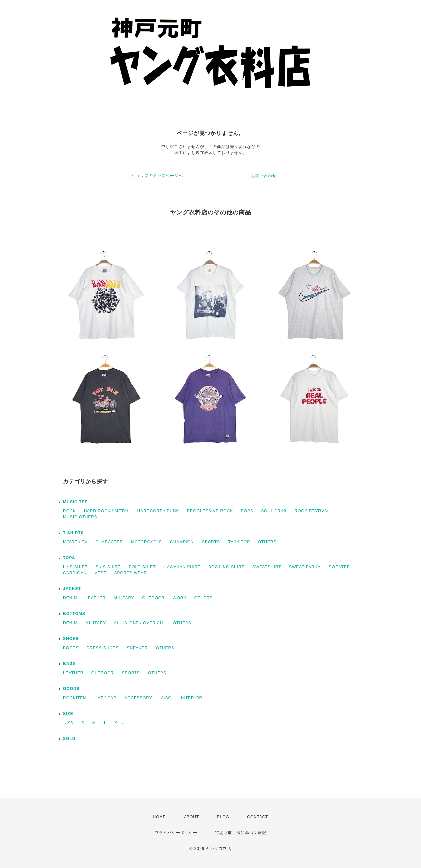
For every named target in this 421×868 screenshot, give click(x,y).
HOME (160, 817)
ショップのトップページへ (157, 176)
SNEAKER (137, 648)
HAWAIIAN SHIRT (182, 567)
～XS (68, 723)
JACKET (72, 589)
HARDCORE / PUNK (158, 511)
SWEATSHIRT (267, 567)
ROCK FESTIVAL (312, 511)
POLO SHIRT (142, 567)
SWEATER (339, 567)
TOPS (69, 558)
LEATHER (96, 598)
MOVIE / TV (75, 542)
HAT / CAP (106, 698)
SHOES (71, 639)
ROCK (70, 511)
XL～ (119, 723)
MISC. (166, 698)
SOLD (69, 739)
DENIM (70, 598)
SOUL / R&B (274, 511)
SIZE (68, 714)
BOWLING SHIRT (226, 567)
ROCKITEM (75, 698)
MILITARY (124, 598)
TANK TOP (239, 542)
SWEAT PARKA (305, 567)
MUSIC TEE (75, 502)
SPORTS (211, 542)
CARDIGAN (75, 573)
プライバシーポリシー (176, 833)
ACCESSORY (138, 698)
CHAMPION (182, 542)
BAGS (70, 664)
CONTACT (258, 817)
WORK (179, 598)
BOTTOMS (74, 614)
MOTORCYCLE (146, 542)
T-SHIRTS (74, 533)
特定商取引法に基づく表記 (241, 833)
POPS (247, 511)
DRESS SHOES (103, 648)
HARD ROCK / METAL (107, 511)
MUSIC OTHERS (80, 517)
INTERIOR (192, 698)
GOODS (71, 689)
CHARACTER (109, 542)
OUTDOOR (153, 598)
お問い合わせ (264, 176)
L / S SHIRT (75, 567)
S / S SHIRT (108, 567)
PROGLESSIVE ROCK (210, 511)
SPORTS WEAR (130, 573)
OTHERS (267, 542)
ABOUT (191, 817)
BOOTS (71, 648)
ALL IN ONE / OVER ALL (140, 623)
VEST (100, 573)
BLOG (223, 817)
